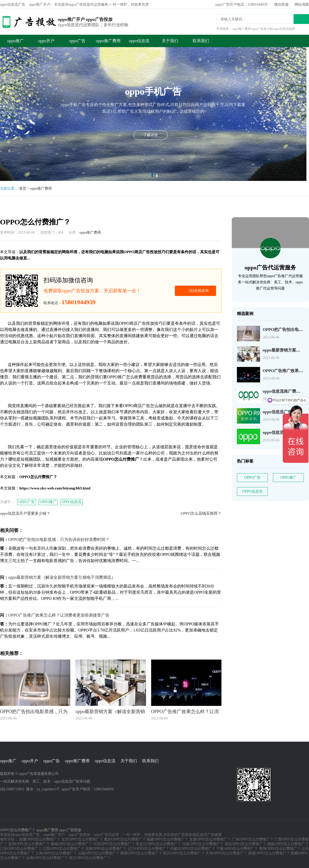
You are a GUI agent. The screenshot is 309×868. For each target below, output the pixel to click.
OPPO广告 (27, 502)
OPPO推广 (48, 502)
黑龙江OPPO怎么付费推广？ (158, 844)
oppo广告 (77, 41)
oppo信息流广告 (27, 835)
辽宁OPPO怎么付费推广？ (149, 849)
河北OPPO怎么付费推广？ (114, 844)
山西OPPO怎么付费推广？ (99, 853)
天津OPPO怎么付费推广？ (226, 853)
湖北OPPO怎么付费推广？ (245, 844)
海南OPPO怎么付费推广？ (72, 844)
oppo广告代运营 (106, 835)
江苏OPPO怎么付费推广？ (21, 849)
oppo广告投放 (79, 835)
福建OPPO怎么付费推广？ (167, 839)
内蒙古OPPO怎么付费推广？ (193, 849)
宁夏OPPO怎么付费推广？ (237, 849)
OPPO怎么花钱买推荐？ (201, 513)
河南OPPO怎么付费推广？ (203, 844)
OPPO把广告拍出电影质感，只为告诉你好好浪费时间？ (59, 540)
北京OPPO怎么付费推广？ (82, 839)
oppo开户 (46, 41)
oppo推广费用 (108, 41)
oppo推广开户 (54, 835)
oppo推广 (15, 41)
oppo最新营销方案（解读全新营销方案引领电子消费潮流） (62, 577)
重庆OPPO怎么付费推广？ (125, 839)
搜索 (301, 19)
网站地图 (302, 5)
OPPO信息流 (72, 502)
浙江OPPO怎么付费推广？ (90, 858)
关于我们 (170, 41)
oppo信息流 (139, 41)
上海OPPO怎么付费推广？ (56, 853)
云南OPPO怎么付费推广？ (47, 858)
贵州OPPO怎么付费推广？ (29, 844)
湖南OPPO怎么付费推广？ (288, 844)
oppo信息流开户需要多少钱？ (25, 513)
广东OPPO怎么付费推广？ (253, 839)
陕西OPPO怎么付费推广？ (141, 853)
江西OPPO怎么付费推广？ (63, 849)
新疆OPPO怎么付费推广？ (269, 853)
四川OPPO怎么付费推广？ (184, 853)
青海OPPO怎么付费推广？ (280, 849)
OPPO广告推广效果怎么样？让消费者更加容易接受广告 (59, 615)
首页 (23, 188)
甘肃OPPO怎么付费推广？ (210, 839)
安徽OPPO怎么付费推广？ (40, 839)
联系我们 (201, 41)
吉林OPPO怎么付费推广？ (106, 849)
